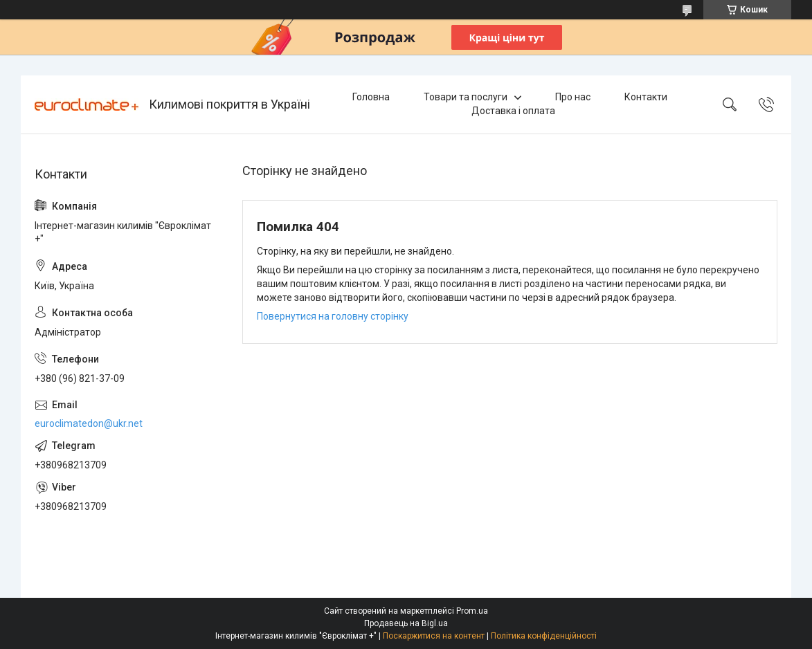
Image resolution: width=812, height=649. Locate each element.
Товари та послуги (466, 97)
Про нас (573, 97)
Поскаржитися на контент (434, 636)
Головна (371, 97)
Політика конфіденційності (544, 636)
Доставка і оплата (513, 111)
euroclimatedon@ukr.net (89, 423)
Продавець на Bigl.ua (406, 623)
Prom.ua (472, 611)
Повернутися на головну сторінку (333, 316)
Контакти (646, 97)
